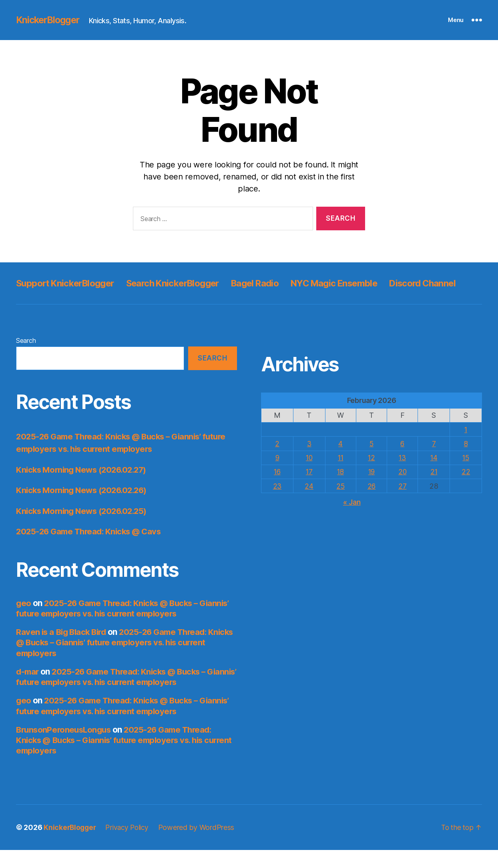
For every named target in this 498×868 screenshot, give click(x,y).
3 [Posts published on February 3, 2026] (309, 462)
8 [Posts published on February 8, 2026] (466, 462)
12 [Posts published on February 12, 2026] (372, 476)
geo (24, 621)
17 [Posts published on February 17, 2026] (309, 490)
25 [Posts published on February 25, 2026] (340, 504)
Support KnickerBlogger (70, 283)
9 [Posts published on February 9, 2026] (278, 476)
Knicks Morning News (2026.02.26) (85, 508)
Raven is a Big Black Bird (63, 650)
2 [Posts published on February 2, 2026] (278, 462)
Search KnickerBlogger (187, 283)
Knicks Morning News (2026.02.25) (85, 529)
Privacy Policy (130, 845)
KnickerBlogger (50, 20)
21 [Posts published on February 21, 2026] (435, 490)
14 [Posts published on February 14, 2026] (435, 476)
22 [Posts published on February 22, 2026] (466, 490)
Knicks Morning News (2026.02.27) (85, 488)
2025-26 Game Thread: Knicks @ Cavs (92, 549)
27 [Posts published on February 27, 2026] (403, 504)
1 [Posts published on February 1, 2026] (466, 448)
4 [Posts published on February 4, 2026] (340, 462)
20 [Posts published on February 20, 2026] (403, 490)
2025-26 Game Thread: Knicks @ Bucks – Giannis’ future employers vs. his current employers (117, 626)
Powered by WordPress (201, 845)
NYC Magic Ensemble (363, 283)
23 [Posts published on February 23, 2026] (277, 504)
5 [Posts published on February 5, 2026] (372, 462)
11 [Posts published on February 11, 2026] (340, 476)
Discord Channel (52, 301)
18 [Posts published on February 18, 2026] (340, 490)
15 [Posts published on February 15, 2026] (466, 476)
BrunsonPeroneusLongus (65, 748)
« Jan (352, 520)
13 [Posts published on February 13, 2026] (403, 476)
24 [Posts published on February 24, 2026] (309, 504)
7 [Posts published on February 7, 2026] (435, 462)
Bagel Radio (277, 283)
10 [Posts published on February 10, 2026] (309, 476)
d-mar (28, 690)
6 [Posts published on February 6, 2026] (403, 462)
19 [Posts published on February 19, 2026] (372, 490)
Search (26, 358)
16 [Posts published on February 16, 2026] (277, 490)
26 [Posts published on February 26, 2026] (372, 504)
